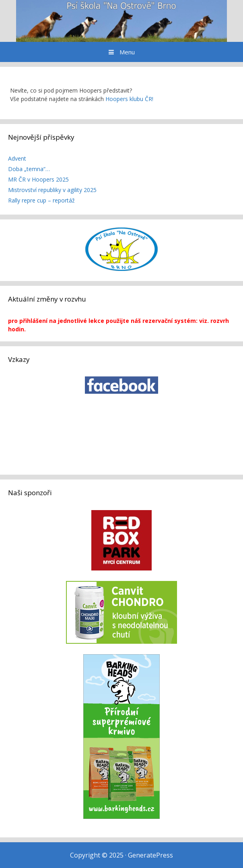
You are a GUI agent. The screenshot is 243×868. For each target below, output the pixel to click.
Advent (17, 158)
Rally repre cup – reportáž (41, 200)
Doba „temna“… (29, 169)
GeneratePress (150, 855)
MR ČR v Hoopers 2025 (38, 179)
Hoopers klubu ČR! (129, 99)
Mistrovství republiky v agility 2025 (52, 190)
